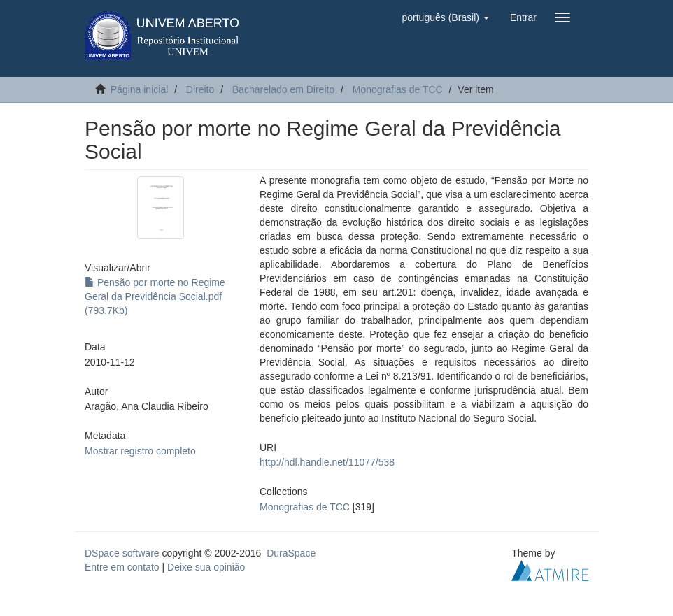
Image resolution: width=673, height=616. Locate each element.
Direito (200, 89)
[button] (445, 17)
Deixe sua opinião (206, 567)
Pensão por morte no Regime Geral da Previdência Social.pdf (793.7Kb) (155, 296)
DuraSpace (291, 553)
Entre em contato (122, 567)
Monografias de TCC (398, 89)
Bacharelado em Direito (283, 89)
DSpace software (122, 553)
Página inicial (140, 89)
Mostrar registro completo (140, 451)
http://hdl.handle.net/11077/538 (327, 462)
